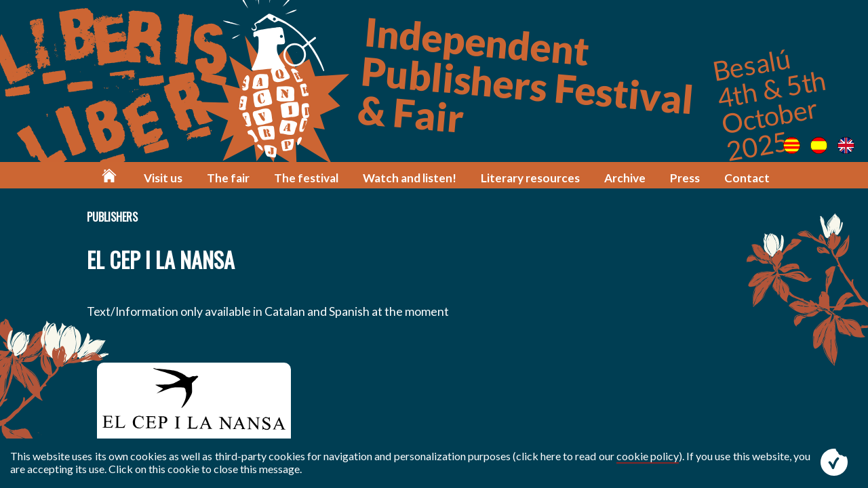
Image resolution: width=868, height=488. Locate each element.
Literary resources (530, 178)
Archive (625, 178)
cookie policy (648, 456)
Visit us (163, 178)
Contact (747, 178)
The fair (228, 178)
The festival (306, 178)
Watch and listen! (410, 178)
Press (685, 178)
